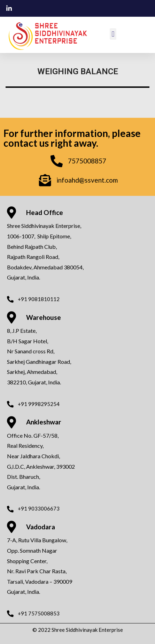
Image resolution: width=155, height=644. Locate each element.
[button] (113, 34)
